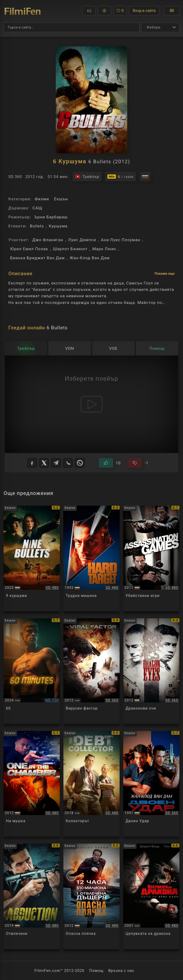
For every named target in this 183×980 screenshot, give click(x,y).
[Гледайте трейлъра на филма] (87, 177)
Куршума (58, 226)
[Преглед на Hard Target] (91, 558)
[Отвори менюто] (172, 11)
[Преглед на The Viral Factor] (91, 671)
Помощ (97, 971)
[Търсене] (71, 27)
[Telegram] (56, 463)
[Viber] (68, 463)
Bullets (37, 226)
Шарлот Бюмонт (70, 249)
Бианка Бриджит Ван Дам (38, 258)
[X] (44, 463)
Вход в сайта (144, 11)
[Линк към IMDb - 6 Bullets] (121, 177)
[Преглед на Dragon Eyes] (151, 671)
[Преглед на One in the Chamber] (32, 784)
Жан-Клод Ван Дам (90, 258)
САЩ (37, 208)
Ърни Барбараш (51, 217)
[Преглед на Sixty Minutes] (32, 671)
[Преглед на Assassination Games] (151, 558)
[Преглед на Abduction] (32, 896)
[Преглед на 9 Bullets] (32, 558)
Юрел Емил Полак (29, 249)
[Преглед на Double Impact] (151, 784)
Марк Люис (104, 249)
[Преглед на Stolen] (91, 896)
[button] (89, 11)
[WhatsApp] (80, 463)
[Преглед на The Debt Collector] (91, 784)
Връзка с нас (121, 971)
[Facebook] (32, 463)
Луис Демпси (82, 240)
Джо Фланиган (48, 240)
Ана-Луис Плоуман (120, 240)
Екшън (61, 199)
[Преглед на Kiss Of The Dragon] (151, 896)
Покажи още (165, 274)
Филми (42, 199)
